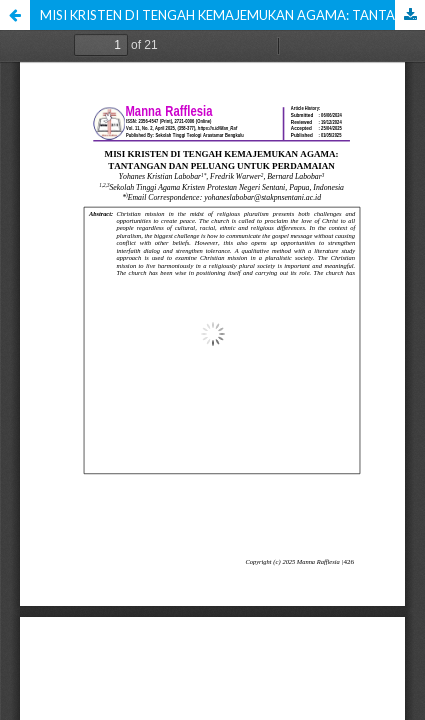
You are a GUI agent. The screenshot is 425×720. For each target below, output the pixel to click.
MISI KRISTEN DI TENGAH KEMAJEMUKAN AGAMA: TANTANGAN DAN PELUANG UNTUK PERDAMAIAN (232, 15)
